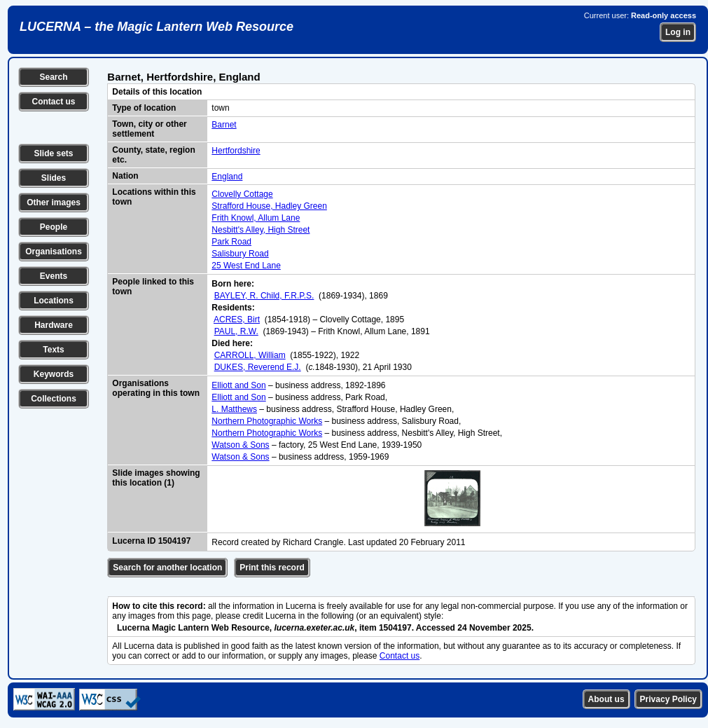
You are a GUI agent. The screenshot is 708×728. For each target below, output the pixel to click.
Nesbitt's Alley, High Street (261, 230)
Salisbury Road (240, 254)
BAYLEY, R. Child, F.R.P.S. (264, 296)
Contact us (53, 102)
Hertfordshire (236, 151)
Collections (54, 399)
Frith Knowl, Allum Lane (256, 218)
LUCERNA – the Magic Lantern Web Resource (157, 27)
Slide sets (53, 153)
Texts (53, 350)
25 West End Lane (246, 266)
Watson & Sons (240, 445)
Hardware (54, 325)
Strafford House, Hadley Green (269, 206)
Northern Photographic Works (267, 421)
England (227, 177)
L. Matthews (234, 409)
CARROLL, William (250, 355)
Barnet (224, 125)
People (54, 227)
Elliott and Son (238, 385)
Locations (54, 301)
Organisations (54, 252)
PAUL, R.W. (236, 331)
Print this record (272, 568)
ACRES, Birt (237, 320)
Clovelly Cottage (242, 194)
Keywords (54, 374)
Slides (54, 178)
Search (53, 77)
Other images (54, 202)
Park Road (231, 242)
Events (54, 276)
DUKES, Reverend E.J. (258, 367)
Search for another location (167, 568)
